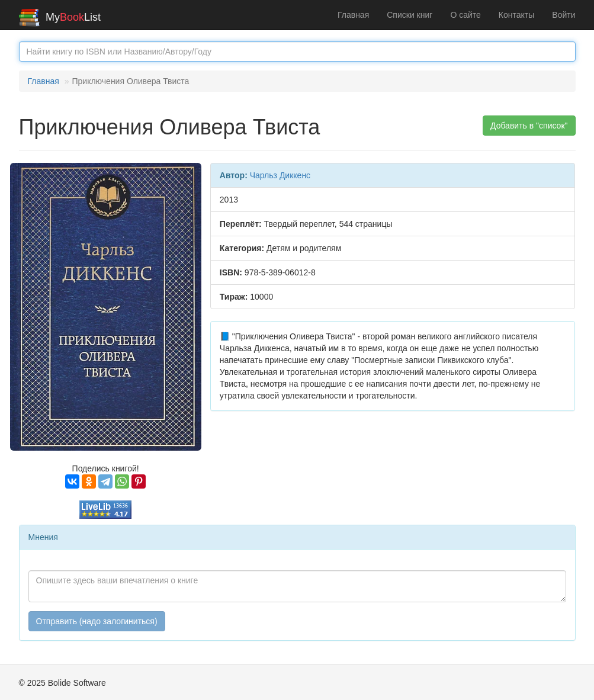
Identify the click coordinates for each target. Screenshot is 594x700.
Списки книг (410, 15)
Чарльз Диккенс (280, 175)
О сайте (465, 15)
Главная (353, 15)
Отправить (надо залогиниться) (97, 621)
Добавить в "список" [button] (529, 126)
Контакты (516, 15)
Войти (564, 15)
